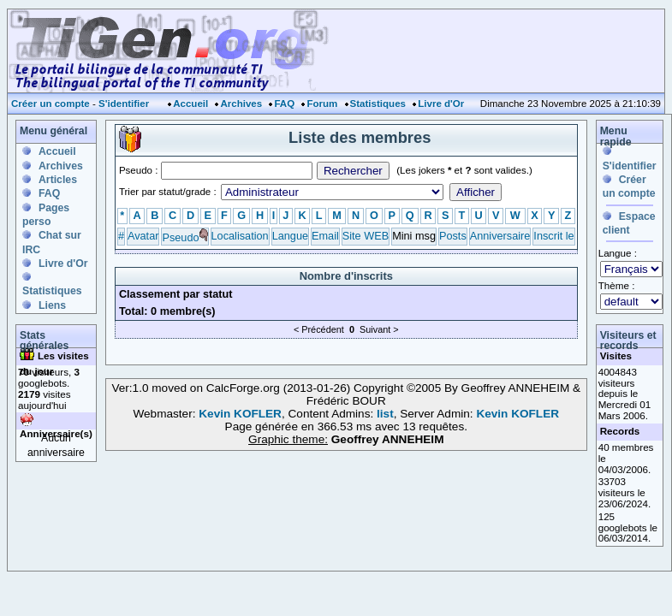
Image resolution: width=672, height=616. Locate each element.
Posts (453, 236)
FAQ (284, 104)
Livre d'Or (441, 104)
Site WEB (366, 236)
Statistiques (378, 104)
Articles (58, 180)
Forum (322, 104)
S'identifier (124, 104)
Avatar (143, 236)
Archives (241, 104)
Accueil (190, 104)
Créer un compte (51, 104)
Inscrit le (553, 236)
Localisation (240, 236)
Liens (52, 305)
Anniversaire (500, 236)
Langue (290, 236)
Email (325, 236)
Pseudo (180, 237)
